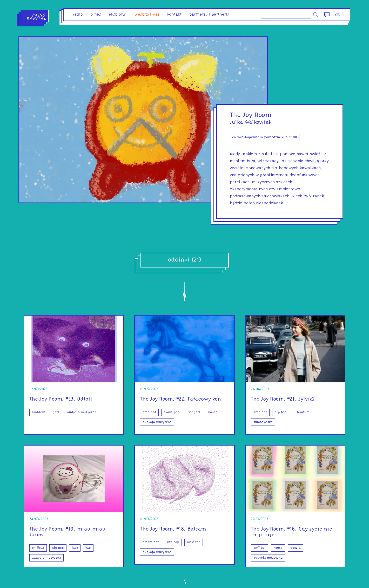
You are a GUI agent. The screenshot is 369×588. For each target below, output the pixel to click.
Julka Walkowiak (251, 122)
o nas (96, 15)
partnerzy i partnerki (209, 15)
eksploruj (118, 15)
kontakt (174, 15)
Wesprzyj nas (147, 15)
